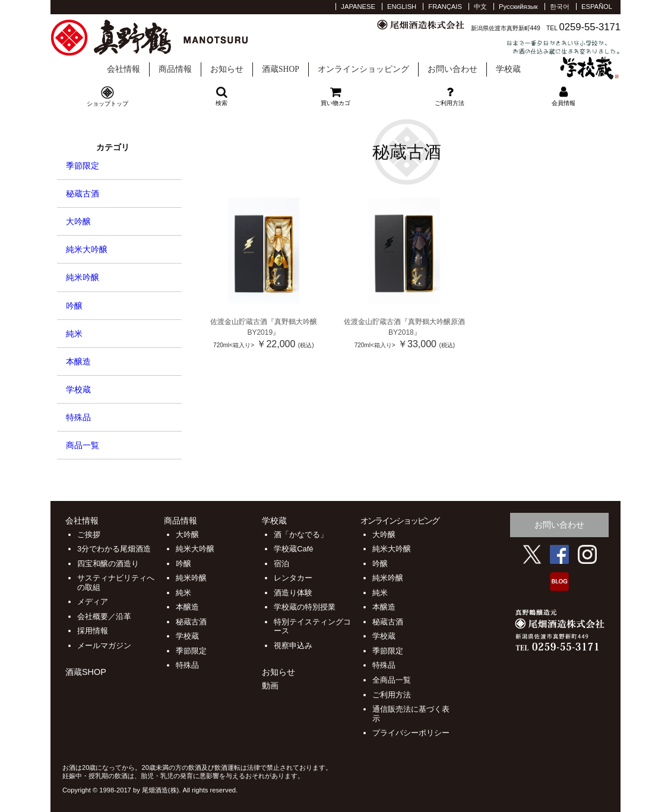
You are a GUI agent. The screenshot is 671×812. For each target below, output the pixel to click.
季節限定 (83, 166)
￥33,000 (405, 344)
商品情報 (175, 69)
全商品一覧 (392, 680)
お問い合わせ (452, 69)
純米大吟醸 (87, 249)
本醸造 (78, 361)
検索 (221, 96)
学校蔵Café (293, 549)
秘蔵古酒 (83, 194)
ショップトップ (107, 104)
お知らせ (227, 69)
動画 (270, 686)
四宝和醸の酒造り (108, 564)
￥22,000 (263, 344)
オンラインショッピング (363, 69)
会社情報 (124, 69)
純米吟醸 (83, 277)
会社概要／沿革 (104, 616)
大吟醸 (78, 221)
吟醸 (74, 306)
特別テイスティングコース (312, 627)
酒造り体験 (293, 593)
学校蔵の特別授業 (305, 607)
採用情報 (93, 631)
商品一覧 (83, 445)
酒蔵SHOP (281, 69)
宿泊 (281, 564)
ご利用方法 (392, 695)
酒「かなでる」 (301, 535)
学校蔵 (564, 59)
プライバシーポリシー (411, 733)
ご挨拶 (89, 535)
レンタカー (293, 578)
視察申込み (293, 646)
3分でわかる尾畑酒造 (114, 549)
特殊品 (78, 417)
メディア (93, 602)
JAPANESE (358, 7)
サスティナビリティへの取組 (116, 583)
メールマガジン (104, 646)
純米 (74, 334)
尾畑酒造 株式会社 (163, 38)
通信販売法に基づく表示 (411, 714)
